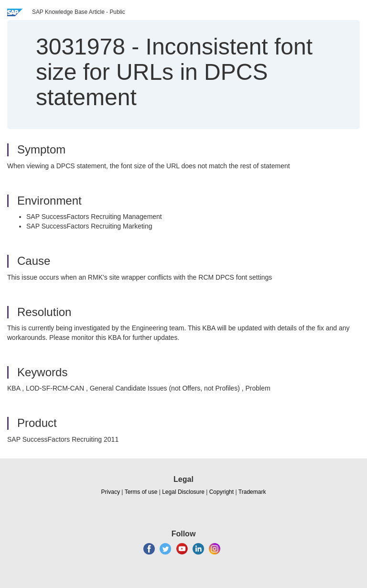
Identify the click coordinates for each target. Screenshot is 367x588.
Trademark (252, 492)
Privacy (111, 492)
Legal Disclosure (183, 492)
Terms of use (141, 492)
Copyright (221, 492)
